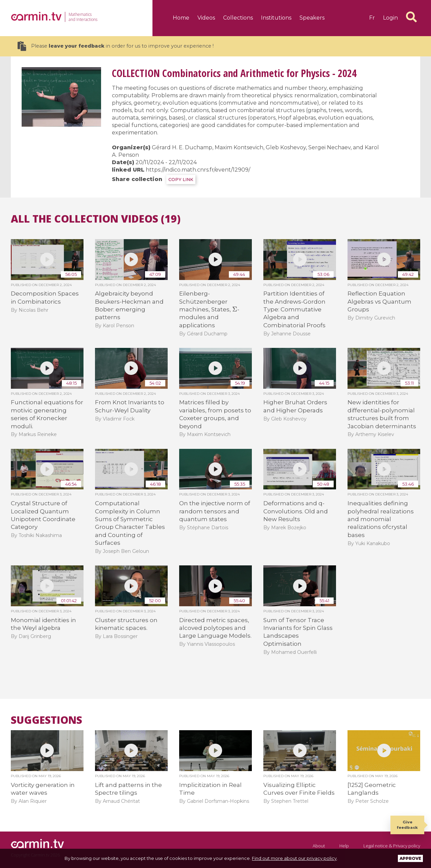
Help (344, 846)
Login (390, 18)
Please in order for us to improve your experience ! (116, 46)
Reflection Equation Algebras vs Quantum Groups (379, 301)
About (319, 846)
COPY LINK (181, 180)
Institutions (276, 18)
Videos (206, 18)
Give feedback (407, 825)
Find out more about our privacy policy (294, 858)
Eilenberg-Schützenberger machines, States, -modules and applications (209, 309)
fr (372, 18)
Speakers (312, 18)
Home (181, 18)
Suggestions (46, 720)
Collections (238, 18)
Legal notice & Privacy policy (392, 846)
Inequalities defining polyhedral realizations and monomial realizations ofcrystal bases (381, 519)
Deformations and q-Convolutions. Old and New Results (296, 511)
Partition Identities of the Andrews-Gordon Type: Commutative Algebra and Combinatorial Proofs (294, 309)
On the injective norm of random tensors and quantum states (215, 511)
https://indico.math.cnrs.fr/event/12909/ (198, 170)
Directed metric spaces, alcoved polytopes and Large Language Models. (215, 628)
